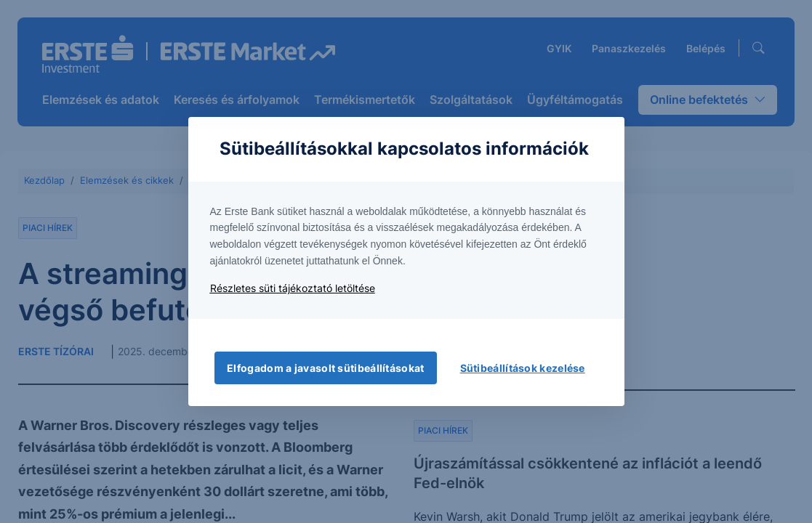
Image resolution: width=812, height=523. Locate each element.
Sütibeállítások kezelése (523, 368)
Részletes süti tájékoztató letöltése (293, 288)
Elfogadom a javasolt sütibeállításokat (325, 368)
